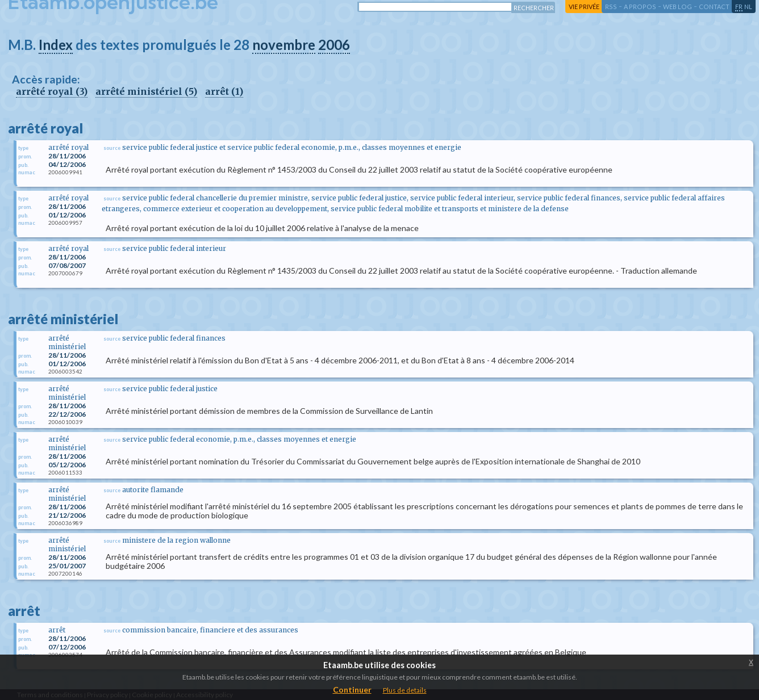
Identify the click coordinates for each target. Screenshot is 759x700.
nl (748, 7)
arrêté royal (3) (52, 91)
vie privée (584, 7)
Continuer (352, 689)
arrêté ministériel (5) (146, 91)
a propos (640, 7)
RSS (611, 7)
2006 (334, 45)
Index (56, 45)
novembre (284, 45)
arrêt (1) (224, 91)
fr (739, 7)
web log (677, 7)
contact (714, 7)
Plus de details (405, 690)
